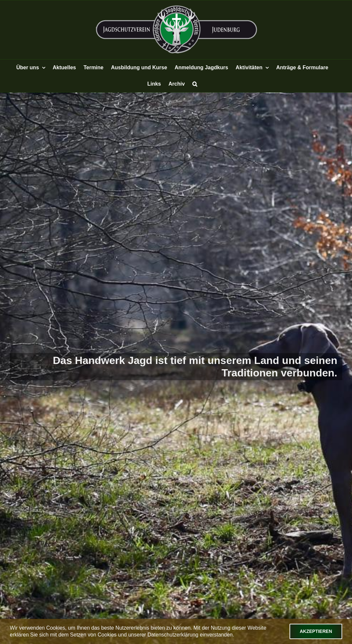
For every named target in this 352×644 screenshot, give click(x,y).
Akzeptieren (316, 631)
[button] (195, 84)
